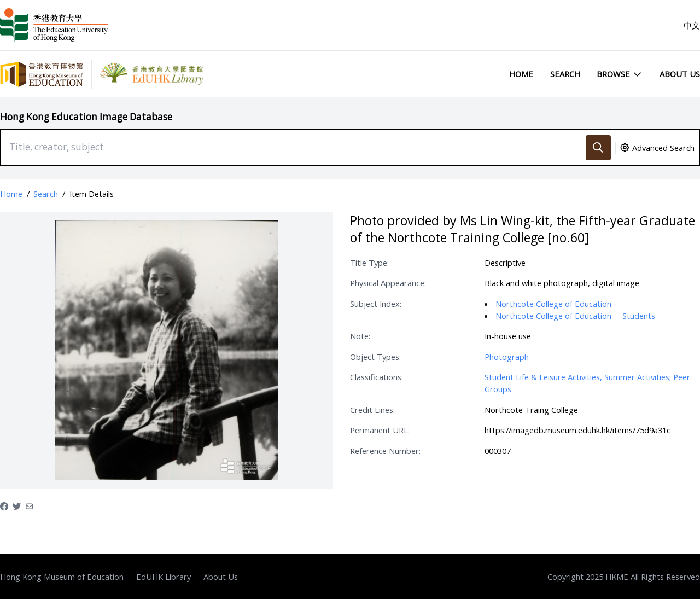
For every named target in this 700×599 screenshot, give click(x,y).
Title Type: (369, 263)
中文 (692, 25)
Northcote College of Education (553, 304)
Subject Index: (376, 304)
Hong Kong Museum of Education (62, 577)
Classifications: (377, 377)
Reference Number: (385, 451)
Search (565, 74)
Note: (360, 336)
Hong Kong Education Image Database (86, 117)
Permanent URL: (380, 430)
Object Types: (375, 357)
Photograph (507, 357)
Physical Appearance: (388, 283)
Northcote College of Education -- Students (575, 316)
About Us (680, 74)
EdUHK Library (164, 577)
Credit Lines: (372, 410)
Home (521, 74)
